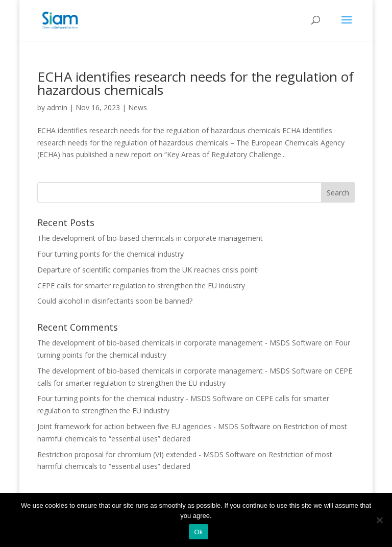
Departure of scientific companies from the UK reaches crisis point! (148, 270)
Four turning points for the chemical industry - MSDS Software (140, 398)
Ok (198, 532)
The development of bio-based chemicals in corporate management (150, 238)
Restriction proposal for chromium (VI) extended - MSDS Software (146, 454)
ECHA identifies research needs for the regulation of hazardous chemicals (195, 83)
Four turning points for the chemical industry (111, 254)
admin (57, 107)
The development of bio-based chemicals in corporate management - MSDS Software (180, 343)
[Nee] (379, 520)
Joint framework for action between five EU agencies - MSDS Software (154, 426)
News (138, 107)
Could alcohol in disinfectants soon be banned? (115, 301)
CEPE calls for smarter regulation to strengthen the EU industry (141, 285)
